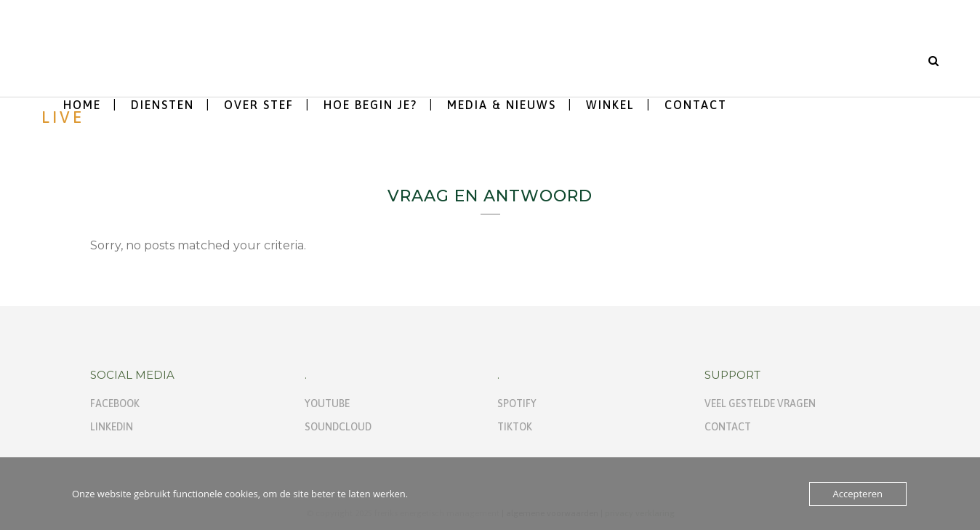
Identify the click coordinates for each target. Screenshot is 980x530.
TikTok (515, 427)
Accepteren (858, 494)
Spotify (517, 403)
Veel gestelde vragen (760, 403)
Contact (728, 427)
